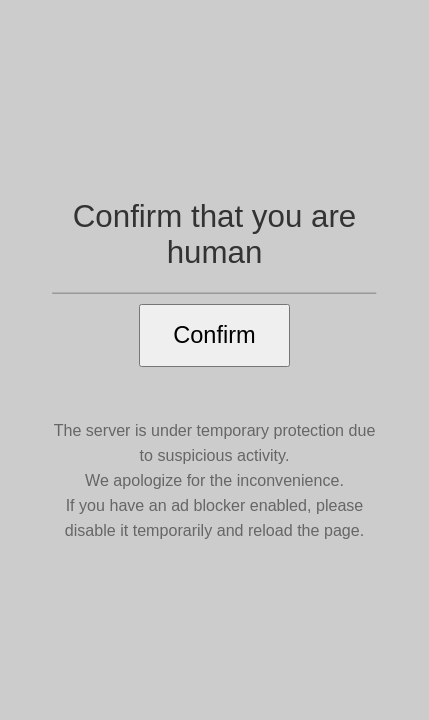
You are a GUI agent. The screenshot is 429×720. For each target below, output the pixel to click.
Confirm (214, 335)
